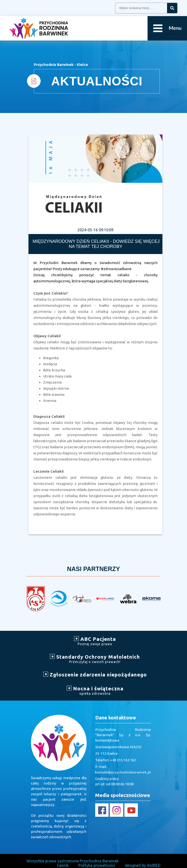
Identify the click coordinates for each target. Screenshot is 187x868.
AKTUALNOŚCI (97, 81)
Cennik (63, 865)
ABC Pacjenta (95, 641)
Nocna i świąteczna (95, 690)
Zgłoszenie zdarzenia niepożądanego (95, 674)
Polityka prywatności (97, 865)
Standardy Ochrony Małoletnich (95, 659)
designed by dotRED (143, 865)
